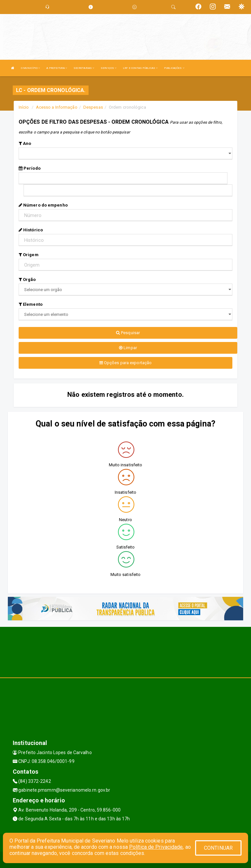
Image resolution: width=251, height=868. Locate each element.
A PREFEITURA (57, 68)
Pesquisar (128, 333)
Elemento (31, 304)
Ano (25, 143)
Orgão (27, 279)
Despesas (93, 107)
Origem (29, 255)
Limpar (128, 348)
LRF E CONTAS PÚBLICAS (140, 68)
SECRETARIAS (84, 68)
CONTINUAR (218, 848)
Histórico (31, 230)
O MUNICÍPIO (30, 68)
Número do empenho (43, 205)
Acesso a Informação (57, 107)
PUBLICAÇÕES (174, 68)
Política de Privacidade (156, 847)
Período (30, 168)
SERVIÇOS (109, 68)
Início (24, 107)
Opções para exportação (125, 363)
